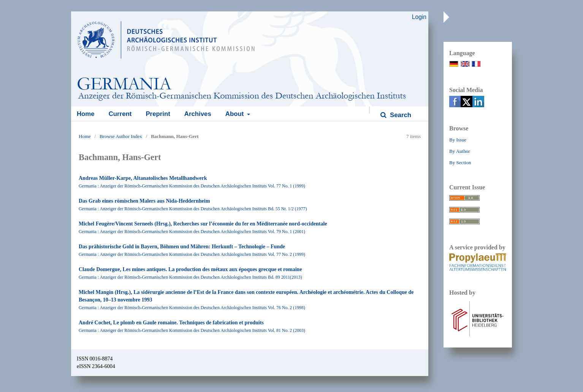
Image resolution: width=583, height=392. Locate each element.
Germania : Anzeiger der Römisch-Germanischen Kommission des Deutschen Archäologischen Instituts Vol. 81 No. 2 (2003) (192, 330)
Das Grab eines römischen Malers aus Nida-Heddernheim (144, 201)
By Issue (458, 140)
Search (400, 115)
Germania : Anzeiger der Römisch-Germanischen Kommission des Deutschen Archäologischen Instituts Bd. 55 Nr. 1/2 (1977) (193, 209)
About (235, 114)
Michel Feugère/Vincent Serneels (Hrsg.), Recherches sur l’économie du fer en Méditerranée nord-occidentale (203, 224)
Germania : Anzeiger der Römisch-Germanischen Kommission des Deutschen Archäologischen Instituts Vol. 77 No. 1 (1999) (192, 186)
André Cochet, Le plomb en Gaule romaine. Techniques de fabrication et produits (171, 323)
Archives (198, 114)
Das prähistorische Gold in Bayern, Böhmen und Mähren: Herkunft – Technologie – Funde (182, 247)
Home (86, 114)
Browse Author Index (121, 136)
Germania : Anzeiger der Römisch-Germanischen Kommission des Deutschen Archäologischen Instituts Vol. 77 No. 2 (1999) (192, 254)
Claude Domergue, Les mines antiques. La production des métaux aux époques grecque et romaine (190, 269)
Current (120, 114)
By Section (460, 163)
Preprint (158, 114)
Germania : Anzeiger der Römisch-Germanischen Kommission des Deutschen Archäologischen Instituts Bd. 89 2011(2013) (190, 277)
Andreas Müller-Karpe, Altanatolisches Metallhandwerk (143, 178)
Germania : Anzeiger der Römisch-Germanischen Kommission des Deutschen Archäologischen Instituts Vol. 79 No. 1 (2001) (192, 232)
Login (419, 17)
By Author (460, 151)
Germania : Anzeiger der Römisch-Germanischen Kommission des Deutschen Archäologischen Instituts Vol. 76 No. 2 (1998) (192, 308)
